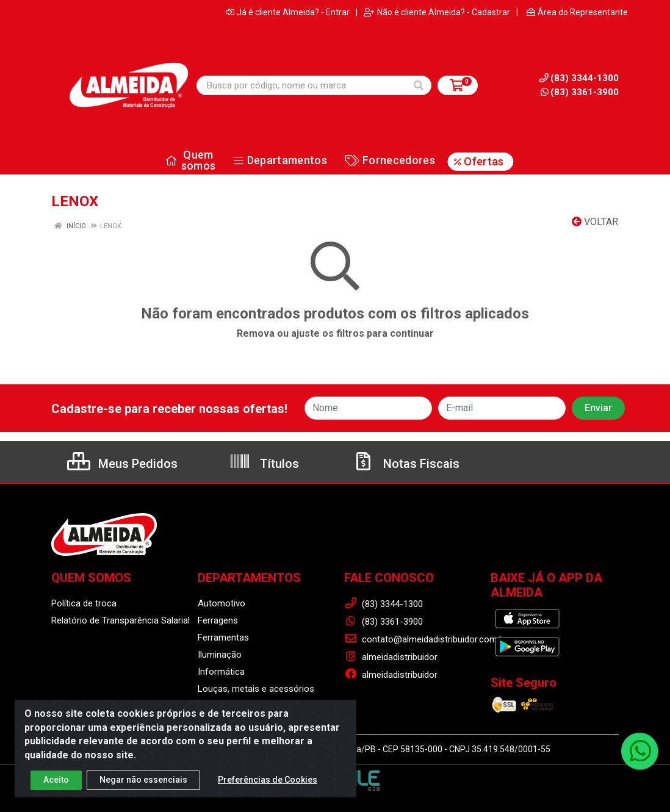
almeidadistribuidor (391, 657)
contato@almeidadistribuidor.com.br (426, 639)
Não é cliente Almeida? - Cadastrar (437, 12)
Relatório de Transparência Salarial (121, 620)
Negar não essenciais (143, 785)
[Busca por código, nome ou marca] (301, 85)
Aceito (56, 785)
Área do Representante (577, 12)
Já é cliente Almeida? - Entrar (288, 12)
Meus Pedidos (122, 464)
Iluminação (220, 655)
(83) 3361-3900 (580, 92)
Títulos (264, 464)
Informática (221, 672)
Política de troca (84, 603)
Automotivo (222, 603)
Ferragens (218, 620)
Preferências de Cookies (268, 785)
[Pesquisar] (419, 85)
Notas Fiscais (406, 464)
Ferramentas (223, 638)
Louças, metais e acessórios (256, 689)
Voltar (595, 222)
